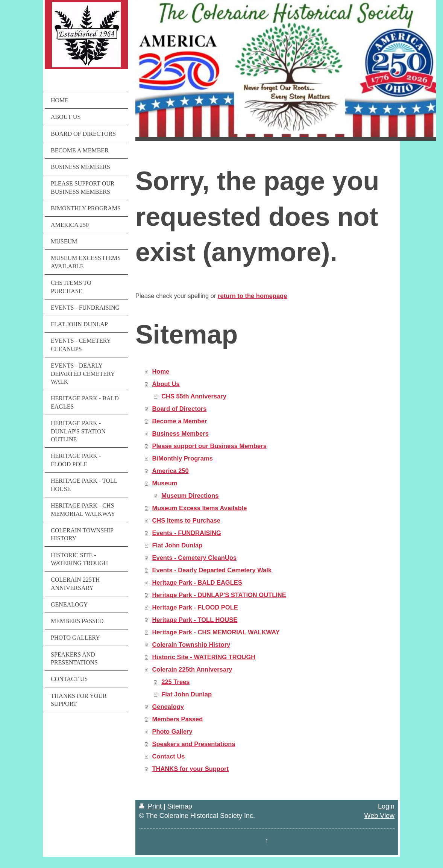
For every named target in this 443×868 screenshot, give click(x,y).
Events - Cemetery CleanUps (194, 558)
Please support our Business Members (209, 446)
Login (386, 806)
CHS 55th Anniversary (194, 396)
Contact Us (168, 756)
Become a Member (179, 421)
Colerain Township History (191, 645)
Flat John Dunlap (177, 545)
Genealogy (168, 707)
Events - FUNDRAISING (186, 533)
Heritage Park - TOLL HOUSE (195, 620)
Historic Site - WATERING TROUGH (204, 657)
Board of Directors (179, 409)
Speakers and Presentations (193, 744)
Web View (379, 816)
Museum (165, 483)
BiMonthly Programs (182, 458)
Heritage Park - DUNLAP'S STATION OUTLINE (219, 595)
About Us (166, 384)
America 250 (170, 471)
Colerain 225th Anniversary (192, 669)
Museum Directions (190, 496)
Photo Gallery (172, 731)
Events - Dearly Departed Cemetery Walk (212, 570)
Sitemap (180, 806)
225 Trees (175, 682)
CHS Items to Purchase (186, 520)
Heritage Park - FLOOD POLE (195, 607)
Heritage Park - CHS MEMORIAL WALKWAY (216, 632)
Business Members (180, 433)
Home (161, 371)
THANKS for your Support (190, 769)
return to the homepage (252, 296)
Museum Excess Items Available (199, 508)
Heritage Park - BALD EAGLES (197, 582)
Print (151, 806)
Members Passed (177, 719)
